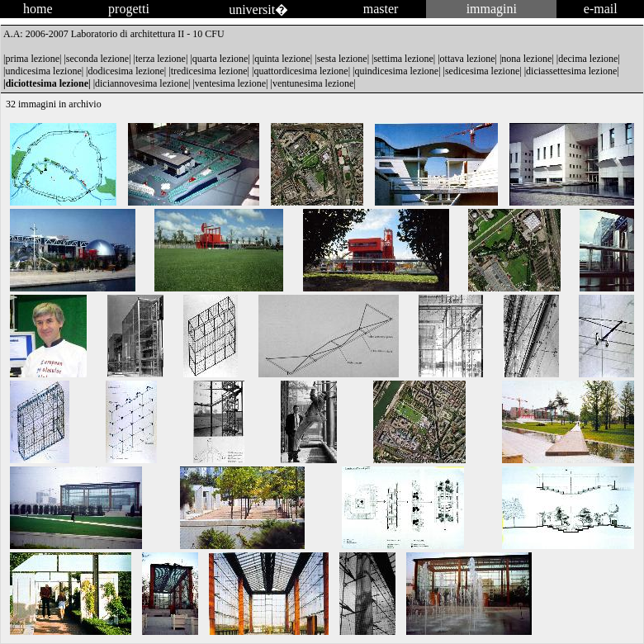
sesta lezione (342, 59)
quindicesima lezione (397, 71)
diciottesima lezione (47, 83)
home (38, 9)
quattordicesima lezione (301, 71)
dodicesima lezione (126, 71)
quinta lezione (282, 59)
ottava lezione (468, 59)
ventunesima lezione (313, 83)
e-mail (601, 9)
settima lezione (403, 59)
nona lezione (526, 59)
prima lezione (32, 59)
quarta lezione (220, 59)
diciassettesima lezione (571, 71)
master (381, 9)
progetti (129, 9)
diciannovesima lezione (142, 83)
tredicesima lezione (209, 71)
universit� (258, 9)
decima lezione (588, 59)
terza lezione (161, 59)
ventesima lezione (230, 83)
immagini (492, 9)
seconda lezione (97, 59)
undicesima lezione (43, 71)
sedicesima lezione (482, 71)
